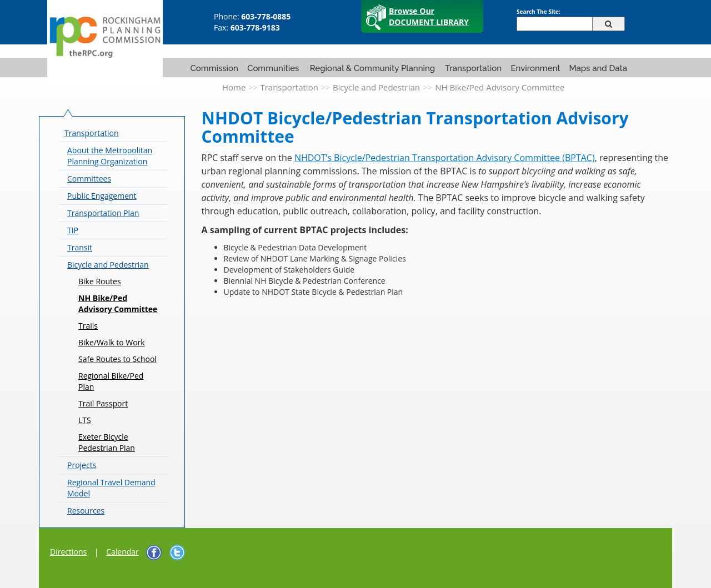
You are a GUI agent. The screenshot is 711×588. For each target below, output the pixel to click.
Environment (535, 68)
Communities (273, 68)
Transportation (473, 68)
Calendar (122, 552)
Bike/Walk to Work (112, 342)
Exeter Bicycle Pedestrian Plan (107, 442)
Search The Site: (539, 12)
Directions (68, 552)
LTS (85, 420)
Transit (80, 247)
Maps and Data (598, 68)
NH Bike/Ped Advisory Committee (118, 303)
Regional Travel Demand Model (111, 488)
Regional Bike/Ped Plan (111, 381)
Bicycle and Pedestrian (376, 87)
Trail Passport (103, 403)
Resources (86, 511)
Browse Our (429, 16)
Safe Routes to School (117, 359)
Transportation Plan (103, 213)
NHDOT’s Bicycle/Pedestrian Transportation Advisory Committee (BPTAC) (445, 158)
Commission (214, 68)
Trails (88, 326)
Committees (89, 179)
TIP (73, 230)
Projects (82, 465)
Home (234, 87)
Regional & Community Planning (372, 68)
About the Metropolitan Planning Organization (110, 156)
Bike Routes (100, 281)
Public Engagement (102, 196)
